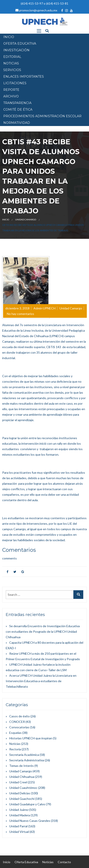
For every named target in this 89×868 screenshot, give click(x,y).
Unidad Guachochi (22, 799)
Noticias (15, 744)
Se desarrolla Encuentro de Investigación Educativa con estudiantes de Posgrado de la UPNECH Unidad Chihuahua (43, 631)
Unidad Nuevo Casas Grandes (30, 821)
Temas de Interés (21, 766)
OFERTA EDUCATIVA (20, 44)
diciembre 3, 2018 (17, 308)
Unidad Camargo (26, 219)
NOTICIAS (11, 63)
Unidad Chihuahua (22, 777)
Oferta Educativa (26, 862)
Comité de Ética (18, 110)
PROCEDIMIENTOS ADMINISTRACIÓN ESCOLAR (42, 116)
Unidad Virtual (19, 832)
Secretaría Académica (24, 755)
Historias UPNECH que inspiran (31, 738)
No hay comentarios (20, 314)
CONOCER (17, 722)
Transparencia (17, 103)
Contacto (64, 862)
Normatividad (17, 123)
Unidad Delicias (20, 793)
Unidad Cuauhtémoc (23, 788)
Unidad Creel (18, 782)
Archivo (11, 96)
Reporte (11, 90)
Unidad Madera (20, 815)
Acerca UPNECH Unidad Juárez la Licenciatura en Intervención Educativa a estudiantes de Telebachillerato (41, 681)
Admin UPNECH (44, 308)
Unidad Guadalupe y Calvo (27, 804)
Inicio (6, 219)
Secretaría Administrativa (27, 760)
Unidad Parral (18, 826)
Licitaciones (15, 83)
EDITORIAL (12, 57)
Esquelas (15, 733)
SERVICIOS (12, 70)
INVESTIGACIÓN (16, 50)
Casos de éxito (19, 716)
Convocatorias (19, 727)
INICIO (9, 37)
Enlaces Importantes (24, 77)
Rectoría (15, 749)
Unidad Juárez (19, 810)
